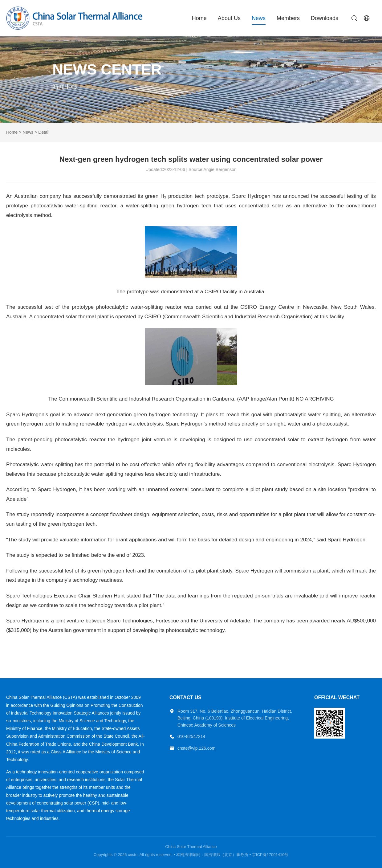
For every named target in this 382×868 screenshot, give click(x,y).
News (259, 18)
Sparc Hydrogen (346, 540)
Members (288, 18)
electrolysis (321, 465)
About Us (229, 18)
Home (199, 18)
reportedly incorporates (58, 514)
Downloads (325, 18)
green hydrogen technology (166, 415)
